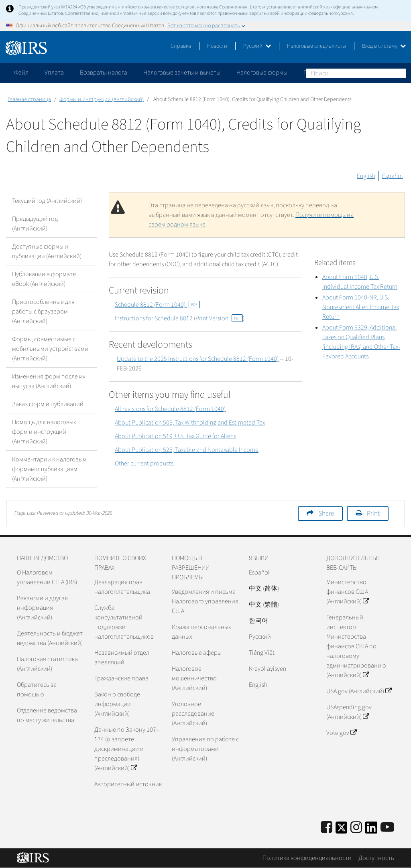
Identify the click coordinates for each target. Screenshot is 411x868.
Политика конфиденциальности (307, 858)
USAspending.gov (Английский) (349, 712)
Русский (257, 46)
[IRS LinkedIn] (371, 830)
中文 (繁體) (264, 605)
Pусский (260, 637)
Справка (181, 46)
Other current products (144, 463)
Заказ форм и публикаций (48, 404)
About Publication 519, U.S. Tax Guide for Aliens (175, 436)
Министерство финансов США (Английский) (348, 592)
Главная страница (29, 99)
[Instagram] (356, 828)
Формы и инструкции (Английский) (102, 99)
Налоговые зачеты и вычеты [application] (182, 73)
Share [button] (326, 514)
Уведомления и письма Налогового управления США (205, 601)
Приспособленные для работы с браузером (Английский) (43, 312)
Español (393, 176)
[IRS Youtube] (387, 828)
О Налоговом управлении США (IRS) (47, 577)
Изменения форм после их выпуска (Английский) (49, 381)
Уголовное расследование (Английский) (193, 714)
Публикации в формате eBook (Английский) (44, 279)
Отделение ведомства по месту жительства (47, 715)
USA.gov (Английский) (359, 691)
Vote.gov (341, 733)
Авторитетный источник (128, 784)
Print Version (219, 318)
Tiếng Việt (262, 653)
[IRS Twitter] (342, 830)
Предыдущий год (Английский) (35, 224)
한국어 (258, 621)
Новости (217, 46)
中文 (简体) (264, 589)
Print (373, 514)
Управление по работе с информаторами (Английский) (205, 749)
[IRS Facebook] (327, 828)
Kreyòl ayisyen (268, 669)
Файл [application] (21, 73)
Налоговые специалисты (316, 46)
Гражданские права (121, 678)
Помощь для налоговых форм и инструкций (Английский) (44, 432)
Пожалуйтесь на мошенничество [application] (349, 73)
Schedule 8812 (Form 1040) (157, 305)
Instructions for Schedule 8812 (154, 318)
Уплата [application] (54, 73)
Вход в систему (384, 46)
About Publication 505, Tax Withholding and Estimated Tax (190, 423)
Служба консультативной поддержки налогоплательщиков (124, 622)
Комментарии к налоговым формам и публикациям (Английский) (49, 469)
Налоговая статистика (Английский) (47, 664)
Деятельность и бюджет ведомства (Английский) (50, 638)
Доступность (376, 858)
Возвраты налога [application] (104, 73)
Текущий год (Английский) (47, 201)
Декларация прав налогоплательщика (122, 587)
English (366, 176)
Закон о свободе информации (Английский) (117, 704)
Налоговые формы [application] (262, 73)
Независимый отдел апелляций (122, 658)
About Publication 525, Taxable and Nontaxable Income (187, 450)
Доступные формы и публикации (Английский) (47, 251)
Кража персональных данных (201, 632)
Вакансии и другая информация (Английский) (42, 608)
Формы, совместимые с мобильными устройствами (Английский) (50, 349)
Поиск (400, 73)
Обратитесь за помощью (37, 690)
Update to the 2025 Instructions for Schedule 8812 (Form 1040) (198, 359)
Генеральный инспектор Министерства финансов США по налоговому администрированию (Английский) (356, 646)
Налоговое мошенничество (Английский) (194, 678)
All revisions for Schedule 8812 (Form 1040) (170, 409)
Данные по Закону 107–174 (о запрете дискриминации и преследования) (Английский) (127, 749)
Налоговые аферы (197, 653)
